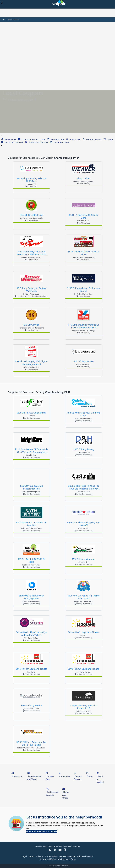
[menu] (1, 3)
